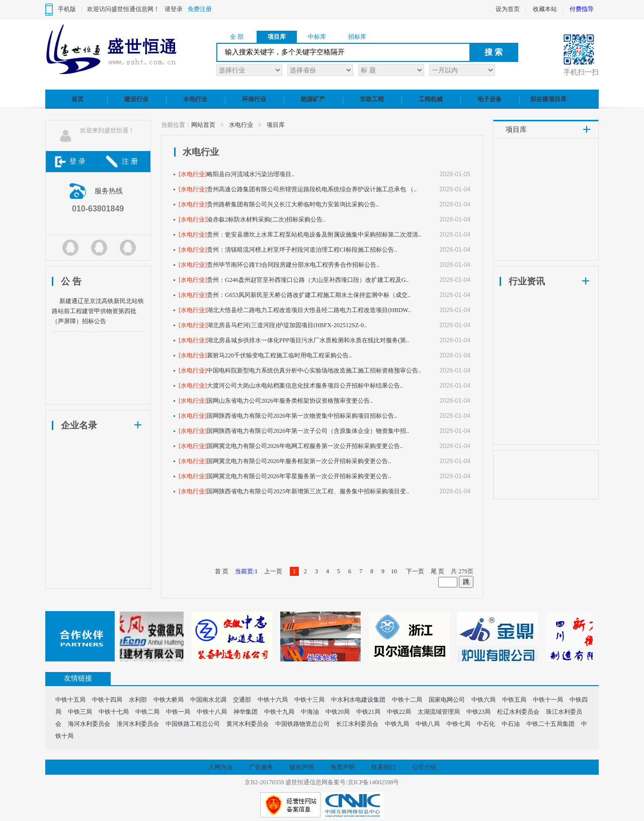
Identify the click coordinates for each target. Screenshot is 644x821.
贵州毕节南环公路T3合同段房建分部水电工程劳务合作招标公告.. (293, 265)
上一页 (273, 571)
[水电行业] (193, 174)
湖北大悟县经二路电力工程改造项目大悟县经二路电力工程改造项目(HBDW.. (309, 310)
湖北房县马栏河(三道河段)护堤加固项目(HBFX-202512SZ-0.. (287, 325)
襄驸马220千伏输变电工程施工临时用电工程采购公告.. (279, 355)
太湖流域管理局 (439, 712)
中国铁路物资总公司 (302, 724)
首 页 (222, 571)
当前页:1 (246, 571)
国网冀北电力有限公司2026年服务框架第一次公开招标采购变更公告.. (299, 461)
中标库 (317, 37)
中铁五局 (514, 700)
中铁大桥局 (169, 700)
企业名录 (79, 425)
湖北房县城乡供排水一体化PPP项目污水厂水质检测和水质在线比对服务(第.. (308, 340)
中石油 (511, 724)
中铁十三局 (309, 700)
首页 (77, 99)
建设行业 (136, 99)
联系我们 (383, 767)
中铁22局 (399, 712)
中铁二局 (147, 712)
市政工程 (372, 99)
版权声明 (302, 767)
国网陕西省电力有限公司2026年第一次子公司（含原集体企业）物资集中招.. (308, 431)
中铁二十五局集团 (550, 724)
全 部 (237, 37)
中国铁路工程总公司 (193, 724)
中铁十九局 (279, 712)
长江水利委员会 (357, 724)
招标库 (357, 37)
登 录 (77, 161)
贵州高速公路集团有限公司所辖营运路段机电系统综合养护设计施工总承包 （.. (312, 189)
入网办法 (220, 767)
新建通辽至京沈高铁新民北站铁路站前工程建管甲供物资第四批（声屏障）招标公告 (98, 311)
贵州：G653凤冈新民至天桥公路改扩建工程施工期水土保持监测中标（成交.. (309, 295)
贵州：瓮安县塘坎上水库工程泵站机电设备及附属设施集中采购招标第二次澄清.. (314, 235)
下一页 (415, 571)
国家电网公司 (447, 700)
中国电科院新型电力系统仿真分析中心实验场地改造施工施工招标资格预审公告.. (314, 370)
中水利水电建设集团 (358, 700)
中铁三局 (80, 712)
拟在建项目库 (548, 99)
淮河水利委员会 (138, 724)
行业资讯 (527, 281)
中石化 (486, 724)
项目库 (277, 37)
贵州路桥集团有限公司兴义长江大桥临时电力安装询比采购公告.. (293, 204)
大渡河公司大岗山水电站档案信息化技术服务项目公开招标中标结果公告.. (305, 386)
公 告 (71, 281)
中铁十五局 (70, 700)
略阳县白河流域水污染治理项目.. (251, 174)
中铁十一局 (548, 700)
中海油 (310, 712)
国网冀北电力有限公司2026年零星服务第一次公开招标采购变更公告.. (299, 476)
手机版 (67, 9)
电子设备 (490, 99)
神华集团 (246, 712)
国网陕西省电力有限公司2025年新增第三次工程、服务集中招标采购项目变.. (308, 491)
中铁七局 (458, 724)
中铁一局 (178, 712)
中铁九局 (397, 724)
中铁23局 (478, 712)
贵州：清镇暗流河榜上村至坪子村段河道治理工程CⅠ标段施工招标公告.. (302, 250)
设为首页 (508, 9)
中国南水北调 (208, 700)
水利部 (138, 700)
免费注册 (200, 9)
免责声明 (343, 767)
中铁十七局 (114, 712)
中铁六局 (484, 700)
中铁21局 (368, 712)
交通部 (242, 700)
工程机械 (431, 99)
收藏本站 (545, 9)
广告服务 (261, 767)
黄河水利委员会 (248, 724)
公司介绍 (424, 767)
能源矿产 (313, 99)
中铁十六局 (273, 700)
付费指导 (582, 9)
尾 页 (437, 571)
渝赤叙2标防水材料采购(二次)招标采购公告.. (266, 219)
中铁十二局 (407, 700)
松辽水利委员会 (518, 712)
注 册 (130, 161)
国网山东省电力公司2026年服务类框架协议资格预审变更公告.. (290, 401)
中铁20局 (338, 712)
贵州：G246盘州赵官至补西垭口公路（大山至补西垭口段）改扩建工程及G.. (308, 280)
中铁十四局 (107, 700)
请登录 (174, 9)
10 (394, 571)
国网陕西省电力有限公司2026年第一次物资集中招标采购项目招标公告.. (302, 416)
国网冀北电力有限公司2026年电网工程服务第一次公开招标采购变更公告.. (305, 446)
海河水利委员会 (89, 724)
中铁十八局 (212, 712)
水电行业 (195, 99)
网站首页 (203, 125)
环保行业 (254, 99)
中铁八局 (428, 724)
